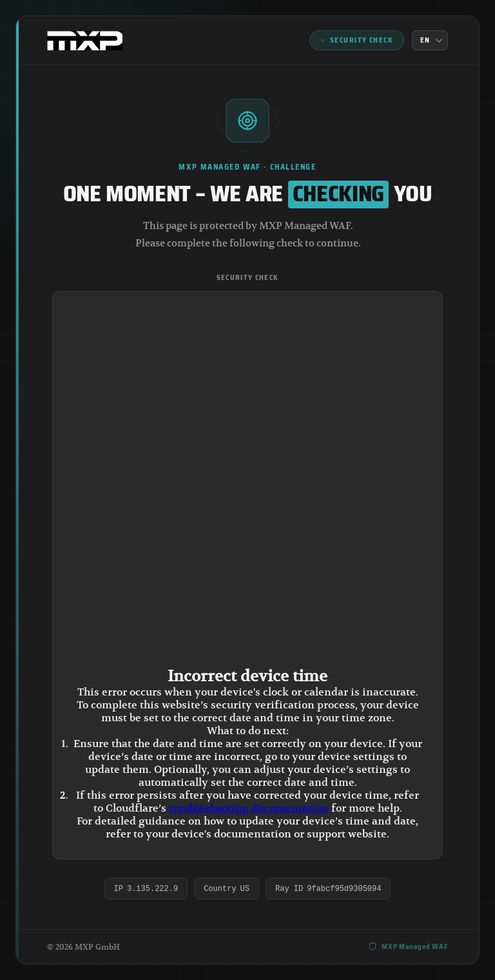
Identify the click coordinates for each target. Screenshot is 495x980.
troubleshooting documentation (249, 808)
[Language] (430, 40)
